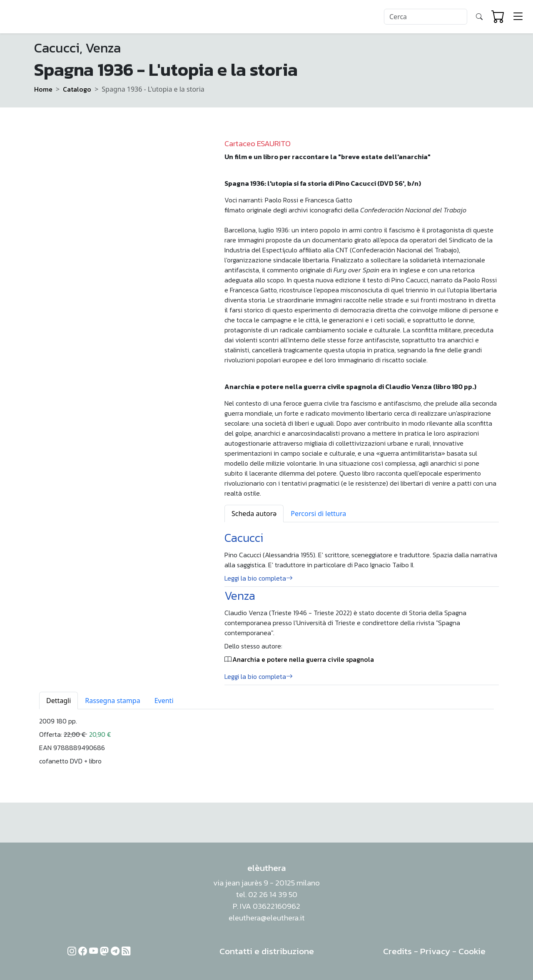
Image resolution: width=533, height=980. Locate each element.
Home (43, 89)
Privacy (435, 951)
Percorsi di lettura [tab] (318, 514)
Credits (397, 951)
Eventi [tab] (164, 701)
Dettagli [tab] (59, 701)
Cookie (472, 951)
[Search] (426, 17)
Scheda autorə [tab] (254, 514)
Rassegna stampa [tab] (112, 701)
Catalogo (77, 89)
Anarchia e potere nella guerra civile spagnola (303, 659)
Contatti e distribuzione (267, 951)
